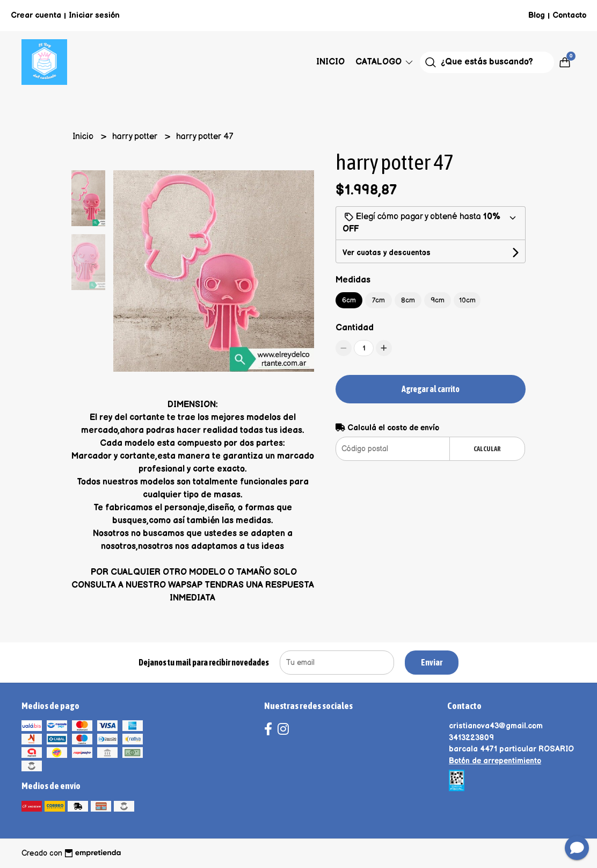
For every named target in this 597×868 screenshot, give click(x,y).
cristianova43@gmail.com (496, 726)
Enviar (432, 662)
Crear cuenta (36, 15)
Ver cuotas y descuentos (387, 253)
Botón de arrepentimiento (495, 761)
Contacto (569, 15)
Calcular (487, 449)
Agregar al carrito (431, 389)
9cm (438, 300)
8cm (408, 300)
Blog (537, 15)
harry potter (136, 137)
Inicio (330, 62)
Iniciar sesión (94, 15)
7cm (378, 300)
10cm (467, 300)
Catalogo (385, 62)
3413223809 (471, 738)
